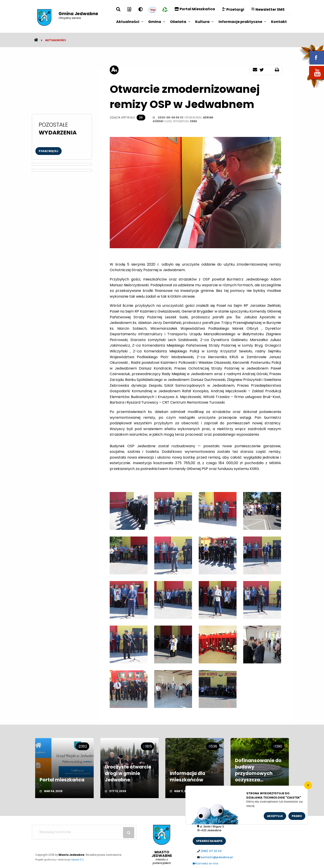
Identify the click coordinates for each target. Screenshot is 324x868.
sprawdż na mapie (209, 841)
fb (311, 55)
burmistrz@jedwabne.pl (217, 857)
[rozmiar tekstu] (114, 70)
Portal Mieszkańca (195, 9)
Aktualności (128, 22)
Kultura (202, 22)
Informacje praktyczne (240, 22)
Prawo (297, 816)
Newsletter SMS (268, 9)
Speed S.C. (78, 860)
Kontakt (279, 22)
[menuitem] (129, 22)
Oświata (178, 22)
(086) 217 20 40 (211, 851)
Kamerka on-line (205, 864)
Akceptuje (275, 816)
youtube (311, 80)
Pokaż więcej (49, 151)
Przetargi (233, 9)
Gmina (155, 22)
